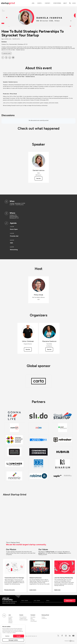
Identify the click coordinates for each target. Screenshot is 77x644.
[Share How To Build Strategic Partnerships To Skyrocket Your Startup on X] (6, 58)
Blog (32, 618)
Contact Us (44, 618)
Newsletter (33, 617)
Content (47, 3)
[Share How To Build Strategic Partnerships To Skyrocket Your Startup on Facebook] (3, 58)
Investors (10, 617)
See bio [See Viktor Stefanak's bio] (28, 349)
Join (33, 3)
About (65, 3)
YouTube (33, 620)
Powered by (70, 641)
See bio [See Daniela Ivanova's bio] (38, 178)
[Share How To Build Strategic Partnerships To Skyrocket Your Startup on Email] (13, 58)
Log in (74, 3)
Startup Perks (57, 3)
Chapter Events (23, 618)
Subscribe (69, 601)
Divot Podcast (34, 621)
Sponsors (10, 621)
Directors (10, 623)
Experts (10, 618)
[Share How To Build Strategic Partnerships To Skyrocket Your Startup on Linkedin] (10, 58)
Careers (43, 617)
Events (39, 3)
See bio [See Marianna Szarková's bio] (49, 349)
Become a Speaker (24, 620)
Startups (10, 620)
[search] (70, 3)
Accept (19, 636)
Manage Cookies (13, 640)
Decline (7, 636)
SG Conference (23, 617)
